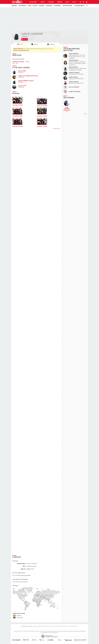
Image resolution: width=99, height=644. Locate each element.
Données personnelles (63, 631)
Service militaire (67, 6)
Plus (75, 2)
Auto (67, 2)
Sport (43, 2)
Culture (51, 2)
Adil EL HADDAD (73, 77)
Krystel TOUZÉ (22, 86)
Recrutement (54, 631)
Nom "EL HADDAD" (74, 87)
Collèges (35, 6)
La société (42, 631)
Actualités (33, 2)
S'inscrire (14, 6)
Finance (60, 2)
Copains (52, 44)
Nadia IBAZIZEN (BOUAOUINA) (67, 109)
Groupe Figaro (44, 633)
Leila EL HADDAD (74, 60)
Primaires (42, 6)
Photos (36, 44)
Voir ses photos (57, 129)
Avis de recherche (79, 6)
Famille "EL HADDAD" (75, 92)
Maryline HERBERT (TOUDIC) (26, 81)
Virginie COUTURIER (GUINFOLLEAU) (28, 76)
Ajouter (25, 39)
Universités (49, 6)
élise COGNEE (22, 71)
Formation (37, 631)
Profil (22, 44)
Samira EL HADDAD (74, 73)
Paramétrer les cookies (73, 631)
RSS (28, 631)
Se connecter (22, 6)
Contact (25, 631)
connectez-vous (48, 49)
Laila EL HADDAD (74, 54)
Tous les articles (48, 631)
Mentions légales (82, 631)
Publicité (32, 631)
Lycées (29, 6)
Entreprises (57, 6)
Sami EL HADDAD (74, 82)
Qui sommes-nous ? (18, 631)
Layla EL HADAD (73, 67)
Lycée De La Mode (18, 62)
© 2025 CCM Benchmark (53, 633)
